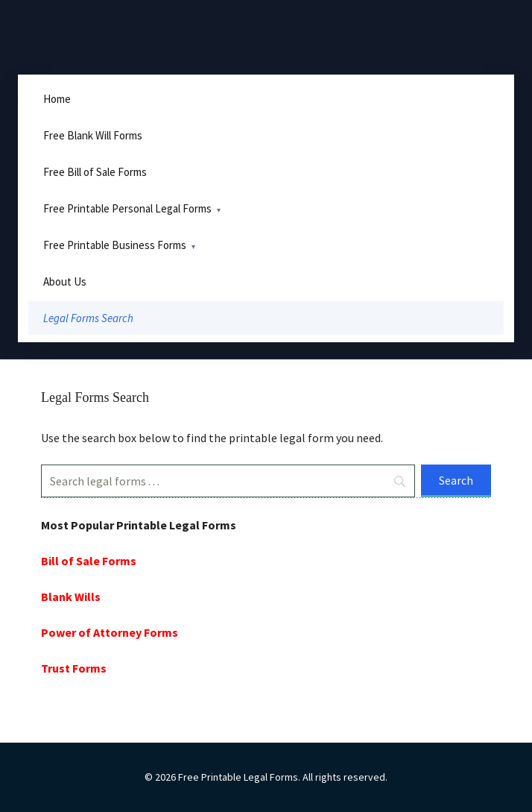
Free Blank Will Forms (93, 135)
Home (57, 99)
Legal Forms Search (88, 318)
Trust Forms (74, 668)
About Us (65, 281)
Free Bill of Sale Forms (95, 172)
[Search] (228, 481)
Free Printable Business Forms (115, 245)
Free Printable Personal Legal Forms (127, 208)
